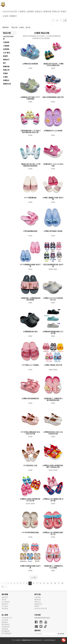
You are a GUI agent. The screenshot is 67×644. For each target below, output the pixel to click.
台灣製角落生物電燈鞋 (30, 64)
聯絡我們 (5, 604)
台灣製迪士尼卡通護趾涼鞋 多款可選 (53, 500)
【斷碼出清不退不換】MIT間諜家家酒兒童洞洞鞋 (30, 165)
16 (55, 583)
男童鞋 (63, 11)
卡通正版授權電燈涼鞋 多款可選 (53, 265)
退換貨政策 (6, 627)
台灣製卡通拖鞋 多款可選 (53, 365)
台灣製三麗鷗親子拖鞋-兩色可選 (53, 198)
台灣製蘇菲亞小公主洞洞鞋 (53, 131)
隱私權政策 (6, 624)
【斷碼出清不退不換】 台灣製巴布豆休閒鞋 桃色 (53, 65)
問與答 (4, 600)
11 (37, 583)
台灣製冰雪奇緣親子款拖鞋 (53, 231)
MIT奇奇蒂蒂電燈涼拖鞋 (30, 532)
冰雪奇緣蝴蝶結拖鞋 (30, 231)
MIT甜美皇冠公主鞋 (30, 465)
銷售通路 (5, 608)
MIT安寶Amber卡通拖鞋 (30, 365)
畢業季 (5, 56)
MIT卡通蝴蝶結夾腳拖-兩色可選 (30, 265)
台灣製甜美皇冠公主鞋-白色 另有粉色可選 (53, 433)
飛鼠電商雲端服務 (49, 640)
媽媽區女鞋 (7, 84)
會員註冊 (5, 618)
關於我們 (5, 597)
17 (59, 583)
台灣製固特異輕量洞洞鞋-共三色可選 (53, 332)
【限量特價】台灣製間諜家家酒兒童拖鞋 (30, 299)
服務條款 (5, 622)
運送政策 (5, 629)
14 (48, 583)
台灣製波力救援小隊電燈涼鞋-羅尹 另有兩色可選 (53, 466)
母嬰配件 (13, 16)
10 (33, 583)
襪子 (5, 63)
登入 (11, 618)
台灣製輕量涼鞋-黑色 (30, 332)
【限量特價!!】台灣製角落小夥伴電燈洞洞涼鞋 (53, 399)
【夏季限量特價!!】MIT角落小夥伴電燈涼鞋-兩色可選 (30, 131)
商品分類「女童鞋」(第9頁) (21, 27)
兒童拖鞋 (6, 42)
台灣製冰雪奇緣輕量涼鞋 (30, 398)
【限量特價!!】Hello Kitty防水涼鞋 (53, 165)
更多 (34, 578)
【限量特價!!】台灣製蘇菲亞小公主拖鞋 (53, 567)
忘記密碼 (5, 620)
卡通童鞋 (22, 11)
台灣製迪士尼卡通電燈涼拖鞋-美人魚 (53, 533)
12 (40, 583)
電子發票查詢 (6, 633)
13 (44, 583)
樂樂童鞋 (6, 27)
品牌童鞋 (30, 11)
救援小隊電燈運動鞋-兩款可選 (53, 97)
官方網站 (5, 606)
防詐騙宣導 (6, 631)
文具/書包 (7, 53)
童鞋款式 (39, 11)
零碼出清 (56, 11)
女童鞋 (5, 16)
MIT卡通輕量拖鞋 (30, 198)
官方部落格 (6, 602)
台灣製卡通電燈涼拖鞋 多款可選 (30, 567)
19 (3, 587)
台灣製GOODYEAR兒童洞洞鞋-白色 (53, 299)
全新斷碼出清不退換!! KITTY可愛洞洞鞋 (30, 98)
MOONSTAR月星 (10, 11)
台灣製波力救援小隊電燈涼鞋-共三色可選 (30, 500)
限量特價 (47, 11)
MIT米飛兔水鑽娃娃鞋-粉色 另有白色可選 (30, 433)
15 (51, 583)
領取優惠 (61, 634)
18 (62, 583)
